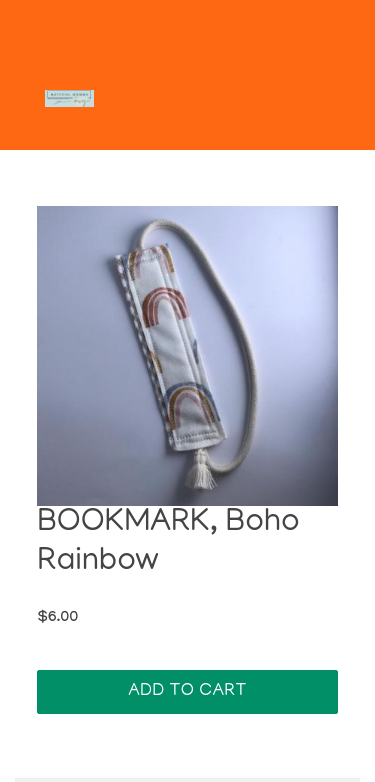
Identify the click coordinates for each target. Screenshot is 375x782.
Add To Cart (187, 691)
